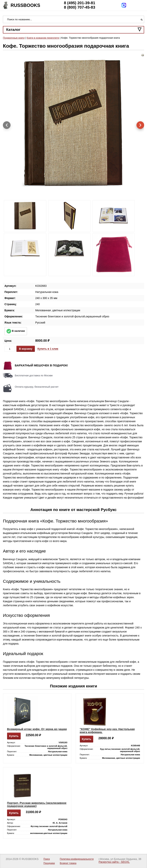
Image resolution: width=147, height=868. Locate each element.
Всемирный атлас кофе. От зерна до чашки (37, 729)
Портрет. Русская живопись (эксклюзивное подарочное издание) (37, 804)
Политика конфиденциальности (77, 859)
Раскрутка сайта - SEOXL (114, 862)
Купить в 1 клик (48, 349)
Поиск (47, 859)
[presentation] (7, 125)
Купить (14, 736)
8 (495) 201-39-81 (80, 3)
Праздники (49, 863)
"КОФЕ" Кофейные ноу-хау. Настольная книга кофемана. (107, 731)
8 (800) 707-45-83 (80, 7)
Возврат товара (68, 863)
